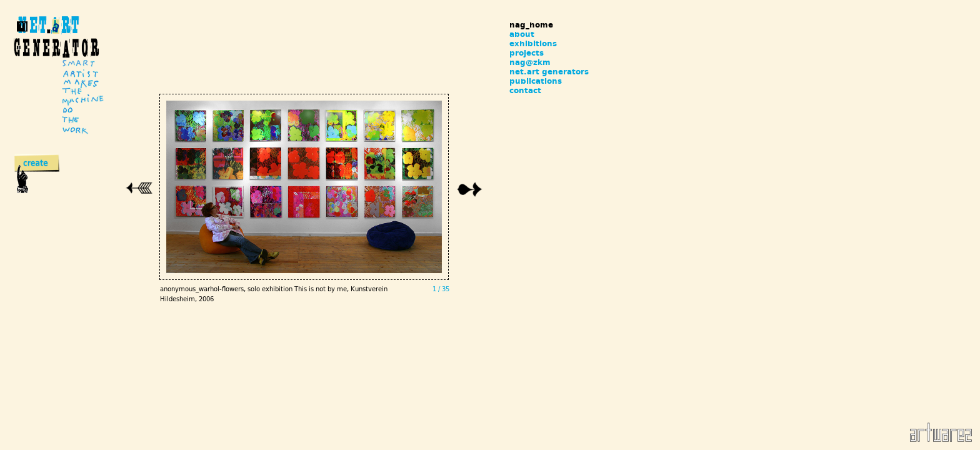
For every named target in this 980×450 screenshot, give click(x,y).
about (522, 34)
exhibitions (533, 43)
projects (527, 53)
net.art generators (549, 72)
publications (536, 81)
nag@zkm (530, 62)
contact (525, 90)
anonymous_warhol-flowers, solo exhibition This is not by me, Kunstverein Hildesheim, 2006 (282, 315)
